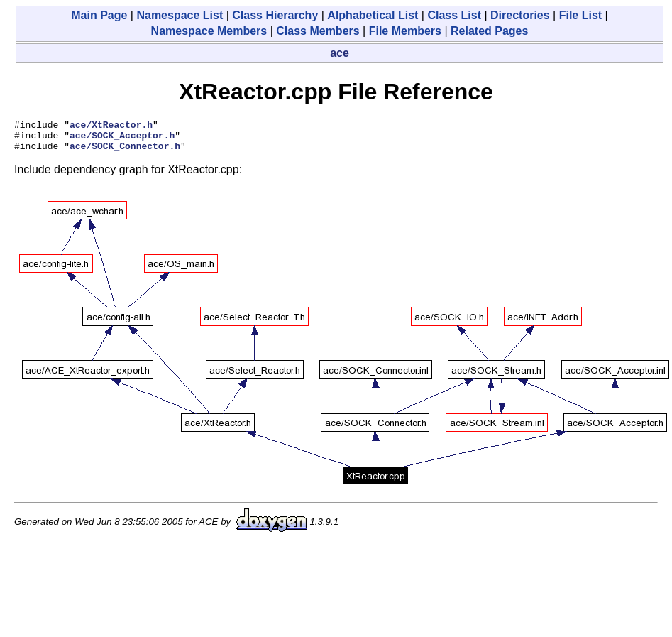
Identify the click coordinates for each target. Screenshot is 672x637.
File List (580, 15)
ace (340, 53)
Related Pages (489, 31)
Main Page (99, 15)
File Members (405, 31)
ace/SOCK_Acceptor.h (122, 139)
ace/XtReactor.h (111, 126)
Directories (520, 15)
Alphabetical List (373, 15)
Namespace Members (209, 31)
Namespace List (180, 15)
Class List (454, 15)
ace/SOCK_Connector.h (125, 152)
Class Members (318, 31)
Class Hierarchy (275, 15)
